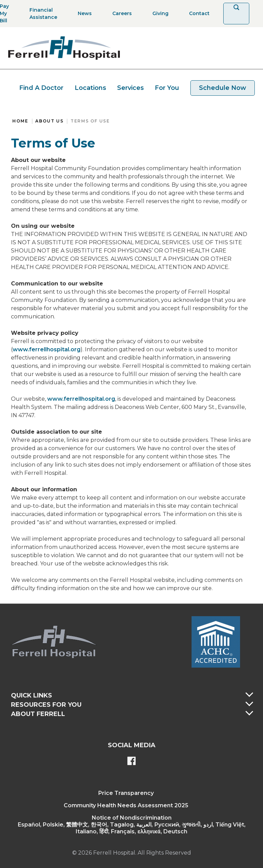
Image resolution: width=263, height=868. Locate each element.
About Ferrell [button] (38, 714)
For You (167, 88)
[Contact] (197, 14)
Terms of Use (90, 121)
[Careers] (120, 14)
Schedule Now (223, 88)
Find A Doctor (41, 88)
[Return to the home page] (64, 48)
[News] (83, 14)
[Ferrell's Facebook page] (131, 762)
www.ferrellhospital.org (47, 349)
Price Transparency (126, 793)
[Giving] (158, 14)
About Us (49, 121)
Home (20, 121)
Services (130, 88)
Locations (90, 88)
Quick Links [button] (32, 695)
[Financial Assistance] (41, 14)
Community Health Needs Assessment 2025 (126, 805)
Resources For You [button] (46, 705)
